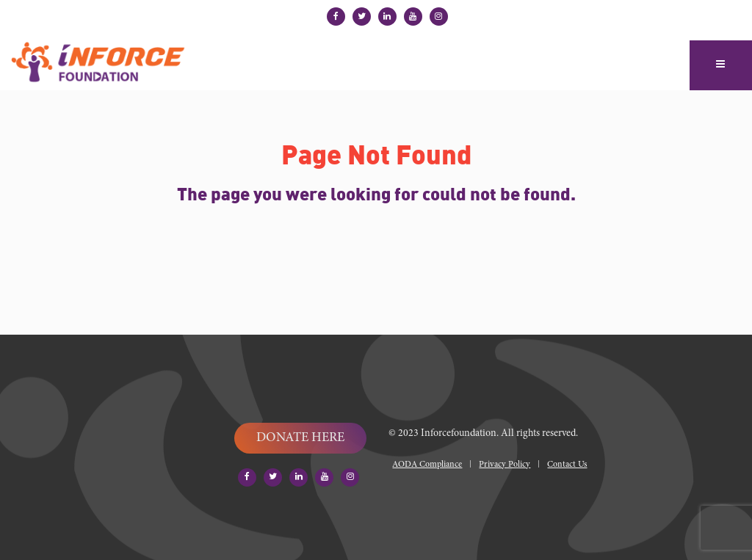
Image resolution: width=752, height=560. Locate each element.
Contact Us (567, 465)
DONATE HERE (300, 438)
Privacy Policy (505, 465)
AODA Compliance (427, 465)
